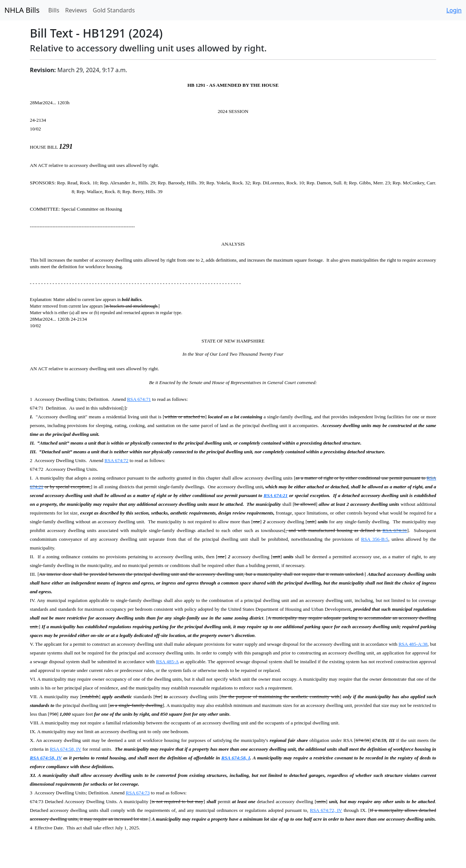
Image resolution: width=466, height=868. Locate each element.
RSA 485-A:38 (413, 644)
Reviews (76, 10)
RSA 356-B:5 (375, 539)
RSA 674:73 (138, 793)
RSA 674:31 (395, 530)
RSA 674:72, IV (326, 810)
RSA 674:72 (116, 460)
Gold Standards (114, 10)
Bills (54, 10)
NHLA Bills (22, 10)
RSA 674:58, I (236, 758)
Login (454, 10)
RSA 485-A (167, 662)
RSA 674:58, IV (66, 749)
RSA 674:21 (276, 495)
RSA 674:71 (139, 399)
